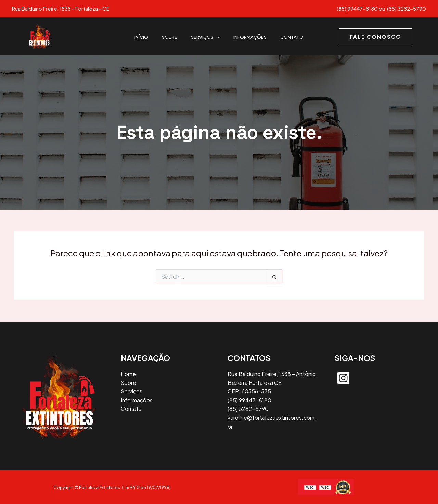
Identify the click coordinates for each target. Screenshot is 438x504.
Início (141, 36)
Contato (292, 36)
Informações (250, 36)
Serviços (205, 36)
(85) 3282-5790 (406, 8)
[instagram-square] (343, 378)
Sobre (170, 36)
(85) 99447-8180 (357, 8)
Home (128, 374)
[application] (217, 36)
